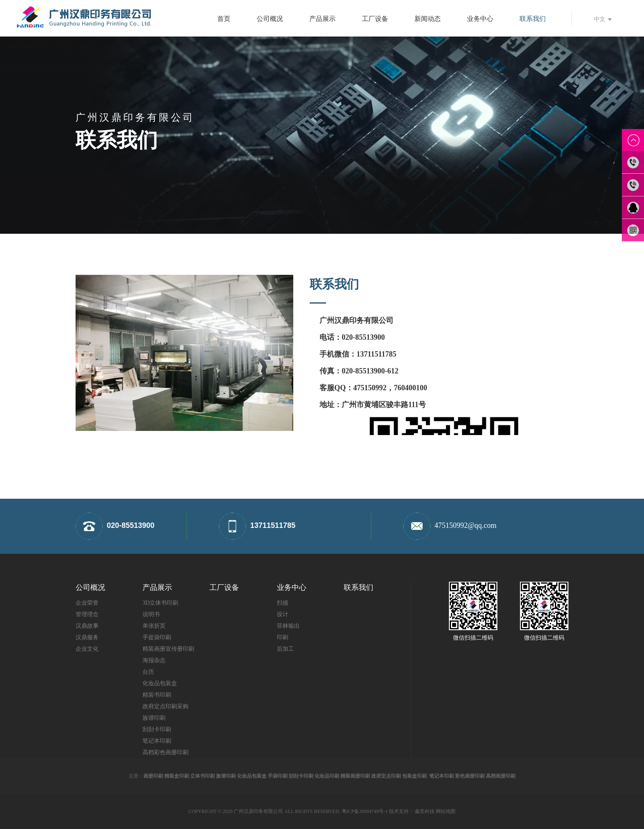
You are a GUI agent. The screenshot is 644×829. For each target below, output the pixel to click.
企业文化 (87, 649)
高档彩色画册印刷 (166, 752)
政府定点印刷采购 (166, 706)
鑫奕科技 (425, 811)
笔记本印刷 (157, 741)
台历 (148, 672)
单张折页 (154, 626)
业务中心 (480, 19)
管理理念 (87, 614)
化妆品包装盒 (160, 683)
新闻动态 (428, 19)
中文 (603, 19)
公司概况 (270, 19)
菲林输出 (288, 626)
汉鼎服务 (87, 637)
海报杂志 (154, 660)
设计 (283, 614)
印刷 (283, 637)
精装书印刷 (157, 695)
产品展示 (322, 19)
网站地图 (446, 811)
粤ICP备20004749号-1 (365, 811)
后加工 (285, 649)
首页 (224, 19)
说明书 (151, 614)
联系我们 (533, 19)
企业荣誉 (87, 603)
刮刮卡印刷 (157, 729)
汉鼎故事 (87, 626)
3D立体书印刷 (160, 603)
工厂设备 (375, 19)
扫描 (283, 603)
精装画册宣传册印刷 (168, 649)
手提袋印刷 (157, 637)
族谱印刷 (154, 718)
